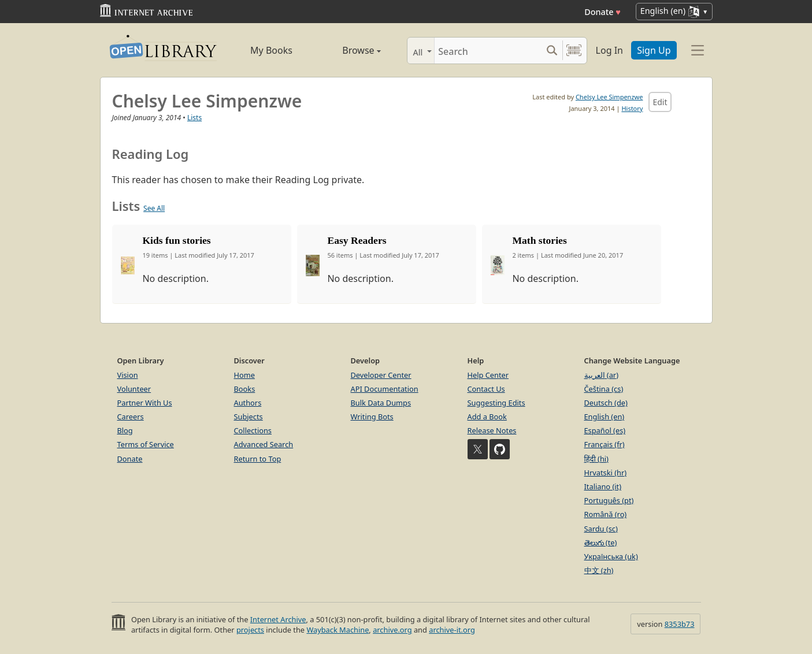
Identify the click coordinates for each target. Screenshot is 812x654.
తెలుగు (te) (601, 542)
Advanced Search (264, 444)
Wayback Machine (338, 630)
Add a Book (487, 417)
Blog (125, 430)
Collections (253, 430)
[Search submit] (552, 51)
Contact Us (486, 389)
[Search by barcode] (574, 51)
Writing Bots (372, 417)
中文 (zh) (599, 570)
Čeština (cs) (604, 389)
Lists (194, 118)
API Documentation (385, 389)
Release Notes (492, 430)
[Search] (488, 51)
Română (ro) (606, 514)
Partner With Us (145, 403)
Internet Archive (278, 619)
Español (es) (605, 430)
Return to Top (258, 459)
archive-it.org (452, 630)
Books (245, 389)
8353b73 (680, 624)
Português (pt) (609, 500)
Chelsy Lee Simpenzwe (609, 97)
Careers (131, 417)
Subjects (249, 417)
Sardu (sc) (601, 529)
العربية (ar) (601, 375)
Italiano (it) (603, 486)
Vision (128, 375)
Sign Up (654, 50)
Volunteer (134, 389)
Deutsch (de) (606, 403)
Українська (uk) (611, 556)
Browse (349, 50)
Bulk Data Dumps (381, 403)
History (632, 108)
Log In (609, 50)
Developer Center (381, 375)
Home (244, 375)
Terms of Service (146, 444)
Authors (248, 403)
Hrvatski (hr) (606, 473)
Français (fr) (605, 444)
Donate (602, 12)
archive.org (392, 630)
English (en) (605, 417)
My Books (271, 50)
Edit (660, 102)
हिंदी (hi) (596, 459)
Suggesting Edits (496, 403)
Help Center (488, 375)
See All (154, 208)
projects (250, 630)
